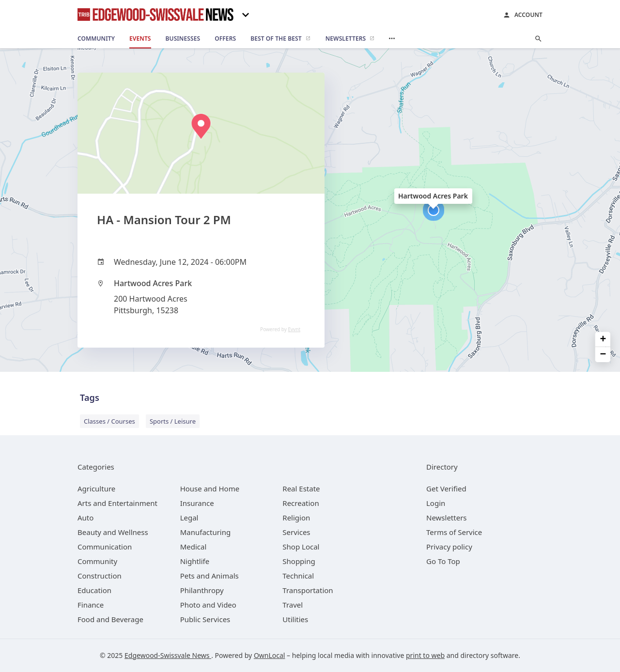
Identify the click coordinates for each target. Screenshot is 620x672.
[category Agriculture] (96, 489)
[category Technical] (298, 576)
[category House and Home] (210, 489)
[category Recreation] (301, 503)
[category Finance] (91, 605)
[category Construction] (100, 576)
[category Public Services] (205, 619)
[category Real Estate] (301, 489)
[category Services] (296, 532)
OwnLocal (270, 655)
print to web (425, 655)
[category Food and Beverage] (110, 619)
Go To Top (443, 561)
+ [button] (603, 340)
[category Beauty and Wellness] (113, 532)
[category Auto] (85, 518)
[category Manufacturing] (206, 532)
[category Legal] (189, 518)
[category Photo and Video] (208, 605)
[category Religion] (296, 518)
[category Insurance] (197, 503)
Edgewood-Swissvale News (168, 655)
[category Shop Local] (301, 547)
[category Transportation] (308, 590)
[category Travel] (293, 605)
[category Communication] (105, 547)
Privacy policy (449, 547)
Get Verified (446, 489)
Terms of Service (454, 532)
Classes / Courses (109, 421)
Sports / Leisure (173, 421)
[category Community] (97, 561)
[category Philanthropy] (202, 590)
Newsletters (447, 518)
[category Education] (94, 590)
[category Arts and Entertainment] (117, 503)
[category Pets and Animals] (209, 576)
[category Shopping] (299, 561)
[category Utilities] (295, 619)
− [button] (603, 355)
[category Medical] (194, 547)
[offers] (225, 39)
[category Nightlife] (195, 561)
